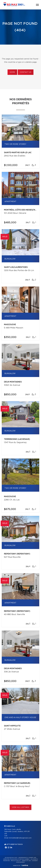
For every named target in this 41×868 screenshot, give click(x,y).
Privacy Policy (16, 861)
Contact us (26, 72)
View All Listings (20, 807)
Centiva (24, 865)
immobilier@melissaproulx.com (20, 838)
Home (12, 72)
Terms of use (26, 861)
